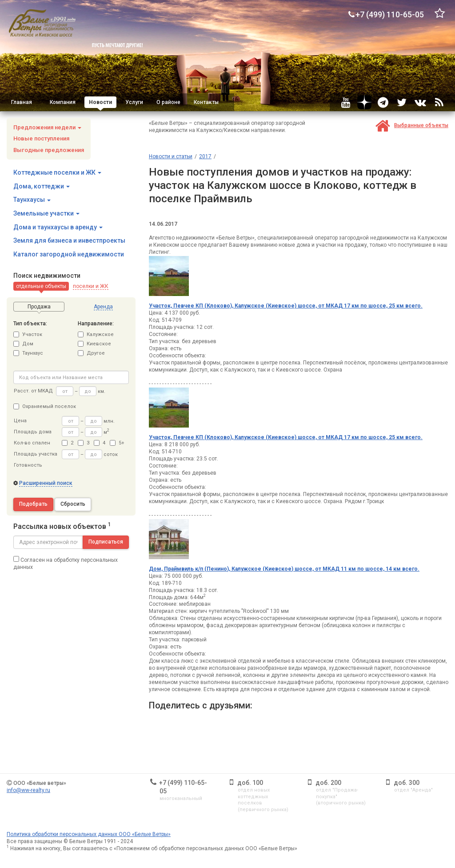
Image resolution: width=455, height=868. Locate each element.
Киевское (94, 344)
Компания (63, 102)
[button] (41, 286)
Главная (22, 102)
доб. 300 (407, 783)
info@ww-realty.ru (28, 790)
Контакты (206, 102)
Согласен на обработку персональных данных (66, 563)
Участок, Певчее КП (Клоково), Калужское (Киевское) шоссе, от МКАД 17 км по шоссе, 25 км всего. (286, 306)
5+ (117, 443)
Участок (28, 334)
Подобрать (33, 504)
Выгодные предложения (49, 150)
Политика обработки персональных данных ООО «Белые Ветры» (89, 834)
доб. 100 (250, 783)
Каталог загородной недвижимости (69, 254)
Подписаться (106, 542)
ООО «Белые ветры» (40, 783)
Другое (91, 353)
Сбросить (73, 504)
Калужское (96, 334)
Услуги (134, 102)
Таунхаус (28, 353)
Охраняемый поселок (45, 406)
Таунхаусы (32, 200)
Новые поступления (41, 138)
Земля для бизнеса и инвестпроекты (69, 240)
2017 (205, 156)
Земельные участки (46, 213)
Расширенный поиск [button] (46, 483)
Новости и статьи (171, 156)
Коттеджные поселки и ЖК (57, 172)
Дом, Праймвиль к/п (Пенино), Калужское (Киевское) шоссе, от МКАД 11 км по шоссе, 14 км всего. (284, 569)
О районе (168, 102)
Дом (23, 344)
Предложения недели (47, 127)
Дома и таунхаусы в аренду (58, 227)
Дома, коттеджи (42, 186)
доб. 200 (328, 783)
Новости (100, 102)
